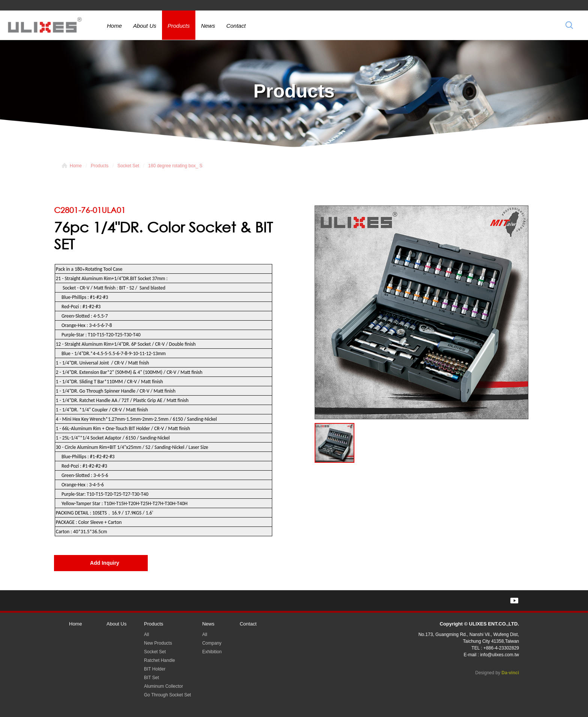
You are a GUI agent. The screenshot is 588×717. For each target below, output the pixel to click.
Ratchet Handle (160, 660)
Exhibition (212, 652)
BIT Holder (155, 669)
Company (212, 643)
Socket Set (128, 166)
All (146, 634)
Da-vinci (510, 673)
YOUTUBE (514, 601)
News (208, 26)
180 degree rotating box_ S (175, 166)
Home (114, 26)
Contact (236, 26)
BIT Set (151, 678)
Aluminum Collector (163, 686)
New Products (158, 643)
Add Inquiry (105, 563)
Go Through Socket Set (167, 695)
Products (179, 26)
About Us (145, 26)
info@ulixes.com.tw (499, 655)
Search (569, 25)
